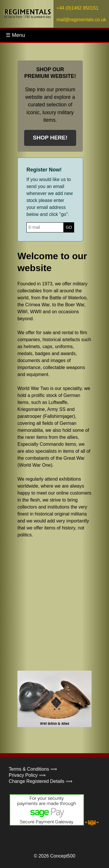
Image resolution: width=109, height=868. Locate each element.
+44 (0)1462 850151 (77, 8)
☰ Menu (15, 35)
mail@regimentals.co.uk (81, 20)
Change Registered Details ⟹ (41, 781)
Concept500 (62, 856)
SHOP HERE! (50, 138)
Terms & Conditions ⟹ (33, 769)
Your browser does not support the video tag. (61, 604)
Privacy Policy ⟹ (27, 775)
